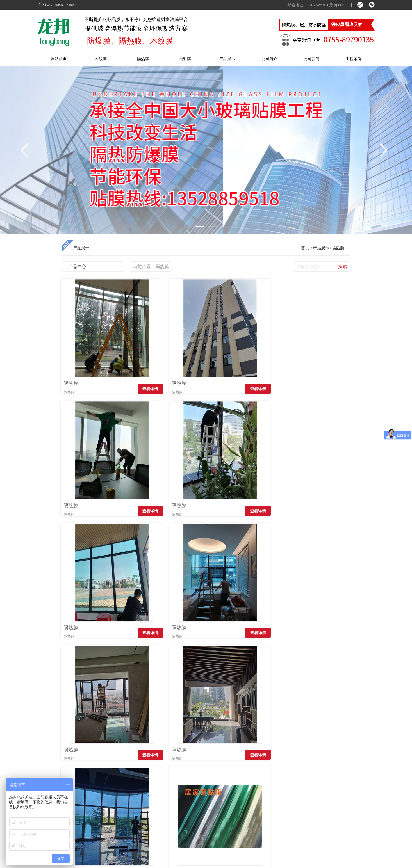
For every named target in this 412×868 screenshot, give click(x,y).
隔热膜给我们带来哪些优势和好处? (300, 729)
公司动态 (322, 788)
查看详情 (116, 397)
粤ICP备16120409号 (85, 862)
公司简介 (269, 59)
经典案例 (283, 778)
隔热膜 (143, 59)
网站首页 (59, 59)
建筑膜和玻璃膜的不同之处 (292, 740)
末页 (150, 675)
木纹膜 (101, 59)
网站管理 (367, 849)
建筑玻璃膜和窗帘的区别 (290, 718)
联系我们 (362, 778)
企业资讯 (322, 778)
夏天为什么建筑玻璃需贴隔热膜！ (299, 707)
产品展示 (227, 59)
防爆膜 (237, 810)
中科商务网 (345, 849)
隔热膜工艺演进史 (66, 5)
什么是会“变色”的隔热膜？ (91, 729)
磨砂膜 (185, 59)
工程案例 (354, 59)
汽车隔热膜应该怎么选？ (89, 740)
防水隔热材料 (243, 820)
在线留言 (362, 788)
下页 (133, 675)
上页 (86, 675)
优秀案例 (283, 788)
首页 (305, 248)
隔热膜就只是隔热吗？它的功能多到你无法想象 (110, 707)
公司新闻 (311, 59)
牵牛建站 (324, 849)
